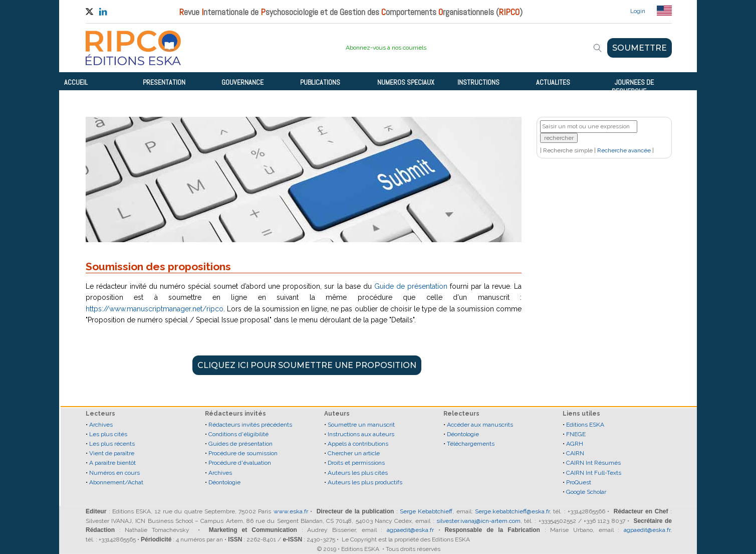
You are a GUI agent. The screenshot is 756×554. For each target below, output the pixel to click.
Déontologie (224, 482)
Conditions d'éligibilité (238, 434)
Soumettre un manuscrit (361, 425)
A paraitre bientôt (112, 463)
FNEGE (576, 434)
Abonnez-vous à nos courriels (386, 48)
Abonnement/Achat (116, 482)
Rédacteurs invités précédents (250, 425)
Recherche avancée (624, 150)
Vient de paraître (112, 453)
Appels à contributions (358, 444)
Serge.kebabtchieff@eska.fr (512, 511)
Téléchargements (471, 444)
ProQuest (579, 482)
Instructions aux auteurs (361, 434)
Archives (101, 425)
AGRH (575, 444)
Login (638, 11)
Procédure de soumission (243, 453)
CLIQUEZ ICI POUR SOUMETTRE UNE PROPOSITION (307, 365)
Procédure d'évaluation (240, 463)
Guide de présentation (411, 286)
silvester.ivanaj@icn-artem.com (478, 521)
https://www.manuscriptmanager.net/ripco (155, 309)
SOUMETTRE (640, 48)
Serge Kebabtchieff (426, 511)
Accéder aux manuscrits (480, 425)
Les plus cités (108, 434)
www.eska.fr (291, 511)
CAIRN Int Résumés (593, 463)
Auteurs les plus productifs (365, 482)
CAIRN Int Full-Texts (594, 473)
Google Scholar (586, 492)
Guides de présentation (240, 444)
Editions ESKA (585, 425)
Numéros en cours (114, 473)
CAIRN (575, 453)
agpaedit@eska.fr (410, 530)
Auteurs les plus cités (358, 473)
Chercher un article (354, 453)
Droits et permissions (356, 463)
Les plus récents (112, 444)
